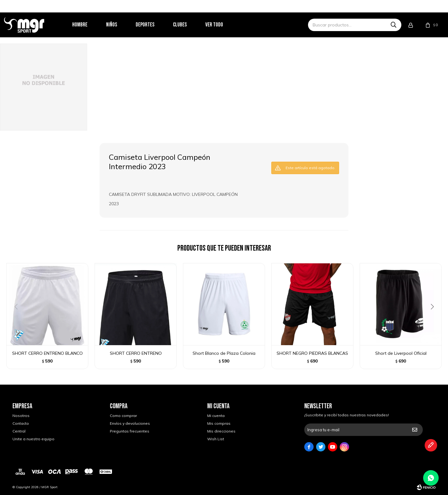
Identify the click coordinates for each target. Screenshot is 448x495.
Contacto (21, 423)
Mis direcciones (221, 431)
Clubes (188, 25)
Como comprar (123, 416)
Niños (120, 25)
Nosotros (21, 416)
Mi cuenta (216, 416)
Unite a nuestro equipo (33, 439)
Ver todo (223, 25)
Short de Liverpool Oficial (401, 353)
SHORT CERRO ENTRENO (136, 353)
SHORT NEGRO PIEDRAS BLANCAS (312, 353)
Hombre (88, 25)
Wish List (216, 439)
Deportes (153, 25)
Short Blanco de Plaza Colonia (224, 353)
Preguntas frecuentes (130, 431)
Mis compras (219, 423)
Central (19, 431)
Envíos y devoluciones (130, 423)
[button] (434, 319)
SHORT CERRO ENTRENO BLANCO (47, 353)
